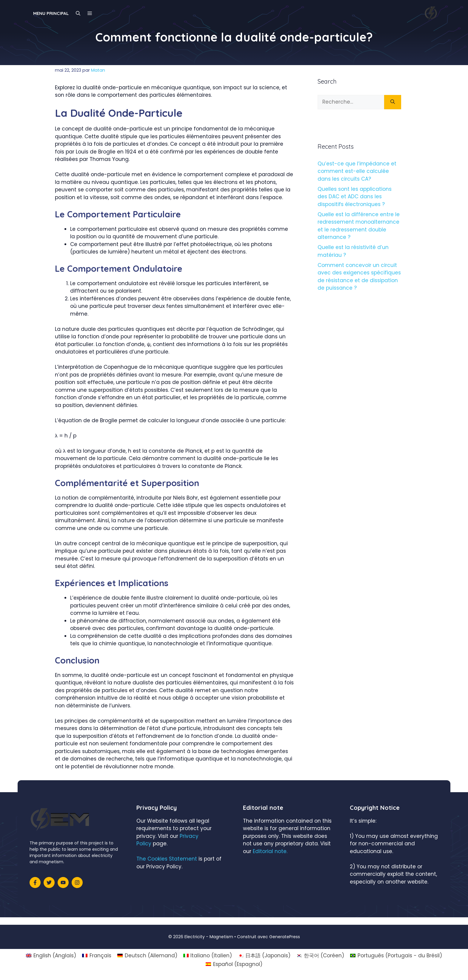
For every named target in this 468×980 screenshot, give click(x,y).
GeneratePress (285, 937)
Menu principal (51, 13)
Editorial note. (270, 851)
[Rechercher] (393, 102)
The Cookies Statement (167, 859)
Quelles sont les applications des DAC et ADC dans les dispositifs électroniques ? (355, 197)
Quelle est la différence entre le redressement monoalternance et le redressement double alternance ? (359, 226)
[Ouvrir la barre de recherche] (78, 13)
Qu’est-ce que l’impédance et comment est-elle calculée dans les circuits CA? (357, 171)
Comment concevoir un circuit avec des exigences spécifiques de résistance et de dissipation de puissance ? (359, 277)
